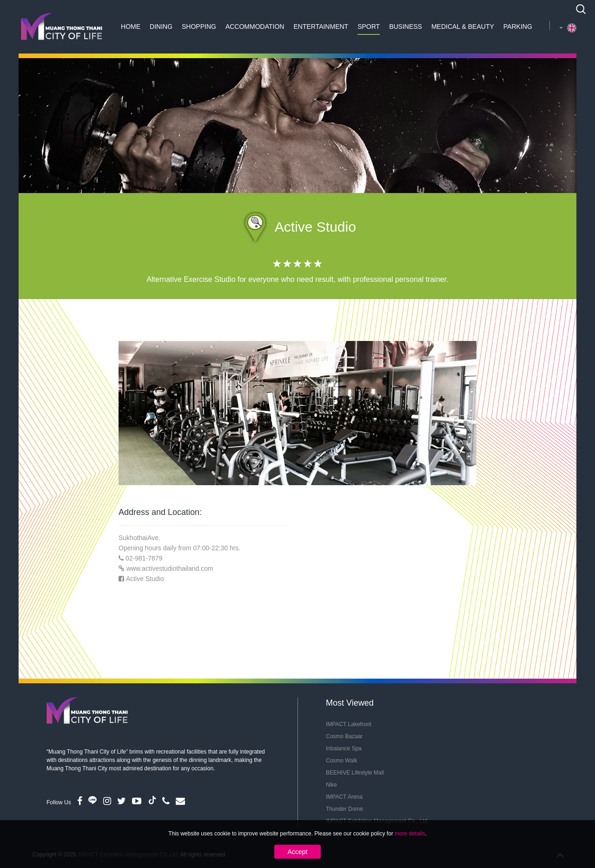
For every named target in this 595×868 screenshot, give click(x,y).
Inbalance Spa (344, 748)
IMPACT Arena (344, 797)
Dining (161, 27)
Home (131, 27)
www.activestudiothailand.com (170, 568)
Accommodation (255, 27)
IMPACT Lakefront (349, 724)
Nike (331, 785)
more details (410, 834)
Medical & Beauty (463, 27)
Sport (369, 27)
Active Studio (145, 579)
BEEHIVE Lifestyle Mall (355, 773)
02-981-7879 (144, 558)
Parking (518, 27)
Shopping (199, 27)
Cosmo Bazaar (344, 736)
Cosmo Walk (342, 761)
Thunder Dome (344, 809)
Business (406, 27)
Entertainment (321, 27)
